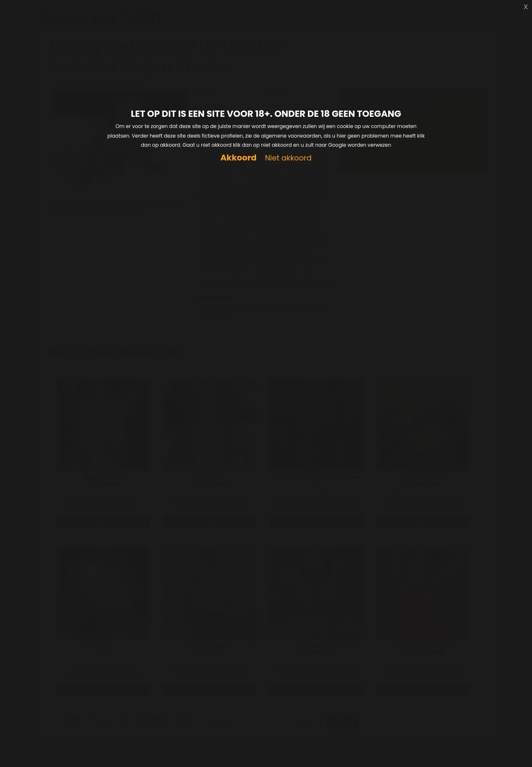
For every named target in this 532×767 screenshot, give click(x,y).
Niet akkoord (288, 158)
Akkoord (238, 158)
